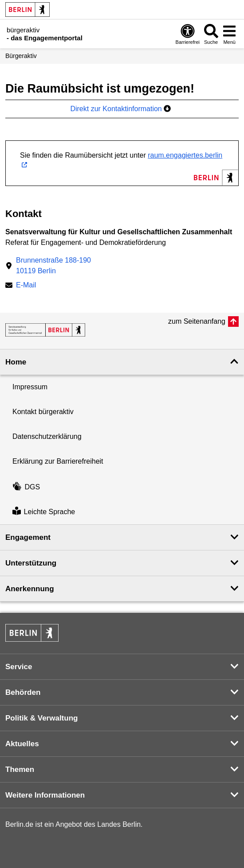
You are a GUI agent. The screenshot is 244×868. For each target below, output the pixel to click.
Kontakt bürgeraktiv (43, 412)
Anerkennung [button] (30, 589)
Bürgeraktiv (21, 56)
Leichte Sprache (44, 512)
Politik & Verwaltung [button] (41, 718)
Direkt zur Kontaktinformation (120, 109)
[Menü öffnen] (229, 34)
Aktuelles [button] (22, 744)
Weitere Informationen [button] (45, 795)
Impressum (30, 387)
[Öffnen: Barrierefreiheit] (188, 34)
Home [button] (16, 362)
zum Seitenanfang (197, 321)
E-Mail (26, 286)
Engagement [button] (28, 537)
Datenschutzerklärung (47, 436)
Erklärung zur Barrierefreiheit (58, 461)
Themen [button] (20, 769)
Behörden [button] (23, 692)
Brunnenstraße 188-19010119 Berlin (53, 265)
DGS (26, 487)
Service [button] (19, 667)
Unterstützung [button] (31, 563)
